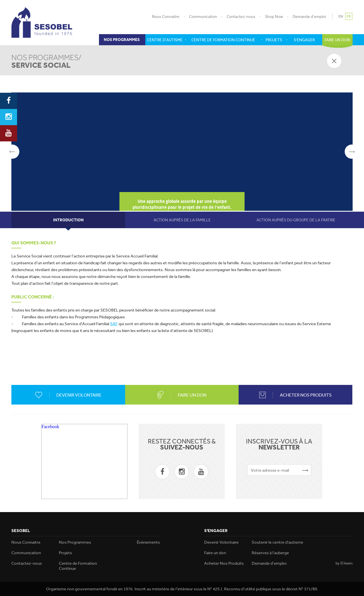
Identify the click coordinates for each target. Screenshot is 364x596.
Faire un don (215, 553)
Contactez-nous (241, 17)
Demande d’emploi (309, 17)
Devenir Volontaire (221, 542)
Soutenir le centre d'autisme (277, 542)
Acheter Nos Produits (224, 563)
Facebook (50, 427)
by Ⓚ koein (344, 563)
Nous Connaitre (166, 17)
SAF (114, 324)
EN (341, 16)
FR (349, 16)
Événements (148, 542)
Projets (65, 553)
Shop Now (274, 17)
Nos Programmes (75, 542)
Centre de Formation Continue (78, 566)
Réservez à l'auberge (270, 553)
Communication (203, 17)
